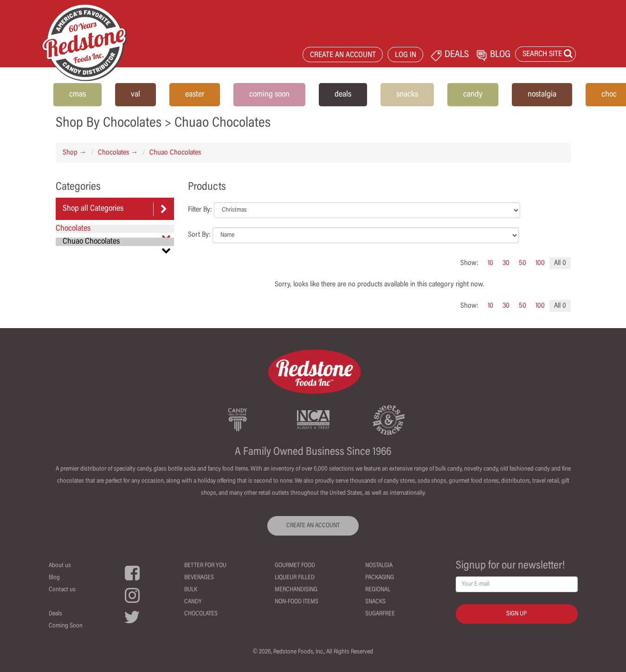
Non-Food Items (297, 602)
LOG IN (406, 55)
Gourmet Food (295, 566)
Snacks (375, 602)
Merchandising (296, 590)
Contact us (62, 590)
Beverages (199, 578)
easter (195, 95)
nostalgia (542, 95)
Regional (378, 590)
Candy (193, 602)
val (136, 95)
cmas (77, 95)
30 (506, 263)
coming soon (269, 95)
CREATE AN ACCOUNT (343, 55)
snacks (407, 95)
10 (490, 263)
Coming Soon (66, 626)
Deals (55, 614)
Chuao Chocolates (175, 153)
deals (343, 95)
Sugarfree (380, 614)
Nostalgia (379, 566)
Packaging (380, 578)
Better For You (205, 566)
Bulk (191, 590)
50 (523, 263)
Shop (70, 153)
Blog (54, 578)
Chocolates (113, 153)
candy (473, 95)
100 (540, 263)
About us (60, 566)
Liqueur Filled (295, 578)
